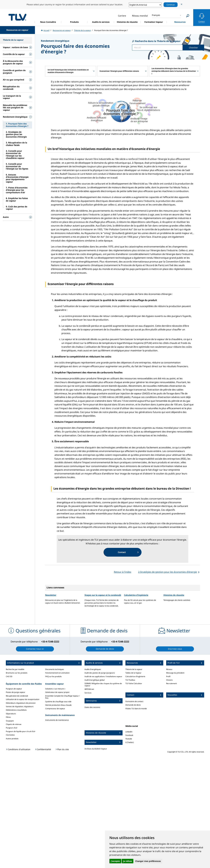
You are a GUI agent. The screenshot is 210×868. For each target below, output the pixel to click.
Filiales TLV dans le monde (136, 709)
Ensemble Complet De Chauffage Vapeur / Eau (62, 697)
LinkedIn (129, 732)
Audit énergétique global (95, 680)
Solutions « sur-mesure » (55, 689)
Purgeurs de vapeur (14, 689)
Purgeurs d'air (12, 728)
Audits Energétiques (93, 669)
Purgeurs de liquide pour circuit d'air (21, 731)
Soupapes (10, 721)
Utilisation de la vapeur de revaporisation (23, 699)
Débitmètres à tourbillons (16, 710)
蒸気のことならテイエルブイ (17, 17)
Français (156, 15)
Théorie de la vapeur (134, 669)
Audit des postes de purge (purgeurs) (100, 673)
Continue (171, 5)
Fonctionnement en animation (57, 673)
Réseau (169, 669)
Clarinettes (10, 735)
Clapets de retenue (14, 724)
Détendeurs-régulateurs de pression (21, 703)
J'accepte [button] (115, 861)
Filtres (8, 717)
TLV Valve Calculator (134, 683)
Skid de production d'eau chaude (58, 705)
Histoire (169, 680)
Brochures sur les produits (17, 673)
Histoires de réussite (174, 595)
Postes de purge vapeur (15, 692)
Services (88, 693)
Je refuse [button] (127, 861)
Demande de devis (133, 705)
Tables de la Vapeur (133, 673)
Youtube (129, 739)
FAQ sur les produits (53, 676)
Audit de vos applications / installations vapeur (103, 676)
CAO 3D (9, 676)
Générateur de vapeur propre (57, 692)
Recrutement (171, 683)
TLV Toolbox (130, 680)
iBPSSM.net (89, 689)
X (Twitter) (130, 742)
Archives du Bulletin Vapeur (96, 749)
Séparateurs (11, 714)
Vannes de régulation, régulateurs (20, 706)
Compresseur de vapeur (55, 709)
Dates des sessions (92, 707)
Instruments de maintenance (57, 720)
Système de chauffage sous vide (58, 702)
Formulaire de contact (134, 701)
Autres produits (12, 739)
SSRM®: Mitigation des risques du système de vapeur (103, 684)
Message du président (175, 673)
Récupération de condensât (17, 696)
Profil (168, 676)
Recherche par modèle (15, 669)
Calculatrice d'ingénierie (136, 595)
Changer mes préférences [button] (148, 861)
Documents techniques (55, 669)
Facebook (129, 735)
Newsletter (51, 595)
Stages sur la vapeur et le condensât (103, 595)
